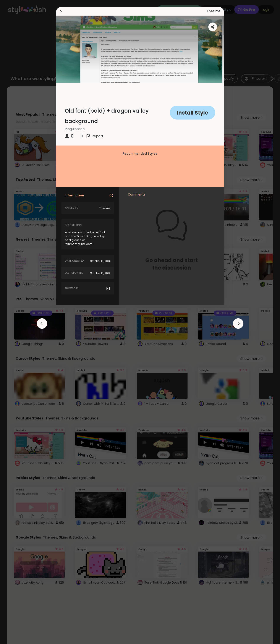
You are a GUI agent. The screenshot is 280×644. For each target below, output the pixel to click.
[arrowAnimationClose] (42, 324)
